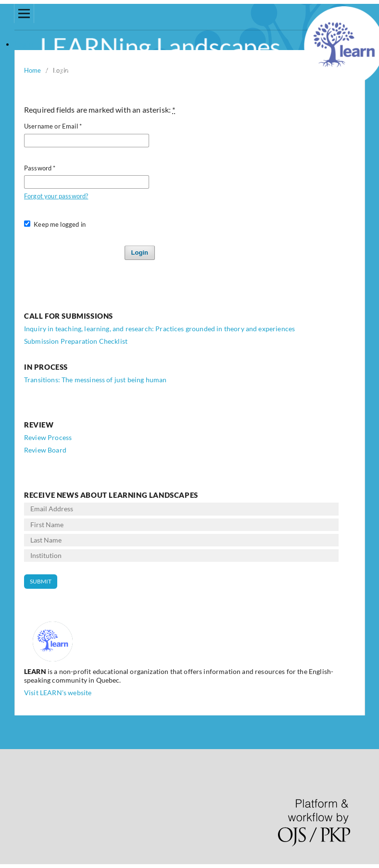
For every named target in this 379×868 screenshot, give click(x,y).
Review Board (45, 450)
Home (33, 70)
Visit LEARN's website (58, 693)
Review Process (48, 437)
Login (140, 253)
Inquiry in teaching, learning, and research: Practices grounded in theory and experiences (159, 329)
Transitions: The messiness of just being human (95, 380)
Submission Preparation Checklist (76, 341)
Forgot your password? (56, 196)
